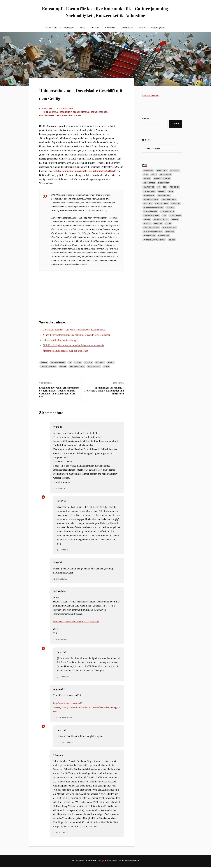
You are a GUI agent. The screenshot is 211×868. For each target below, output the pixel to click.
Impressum (69, 28)
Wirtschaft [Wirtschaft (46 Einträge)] (164, 236)
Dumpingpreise (58, 370)
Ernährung (52, 120)
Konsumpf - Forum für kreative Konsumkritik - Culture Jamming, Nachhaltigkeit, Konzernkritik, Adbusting (106, 12)
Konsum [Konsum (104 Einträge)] (170, 207)
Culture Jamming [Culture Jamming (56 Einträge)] (162, 179)
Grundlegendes (99, 120)
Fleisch (88, 370)
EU (70, 370)
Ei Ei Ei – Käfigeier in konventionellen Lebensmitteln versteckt (73, 353)
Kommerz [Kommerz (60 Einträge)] (176, 203)
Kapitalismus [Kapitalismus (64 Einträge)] (162, 203)
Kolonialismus (77, 374)
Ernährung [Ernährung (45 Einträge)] (149, 187)
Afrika (44, 370)
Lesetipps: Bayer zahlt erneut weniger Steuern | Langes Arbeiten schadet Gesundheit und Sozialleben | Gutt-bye (59, 400)
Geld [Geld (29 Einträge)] (171, 191)
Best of (142, 28)
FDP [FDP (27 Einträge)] (165, 187)
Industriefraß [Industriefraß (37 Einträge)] (169, 199)
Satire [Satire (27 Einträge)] (168, 223)
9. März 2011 (68, 116)
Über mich (110, 28)
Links (83, 28)
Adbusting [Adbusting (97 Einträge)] (162, 171)
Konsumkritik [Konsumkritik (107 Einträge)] (150, 211)
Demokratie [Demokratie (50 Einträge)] (149, 183)
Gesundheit (66, 120)
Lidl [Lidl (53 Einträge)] (165, 215)
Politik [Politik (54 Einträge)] (147, 223)
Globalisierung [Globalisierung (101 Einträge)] (151, 199)
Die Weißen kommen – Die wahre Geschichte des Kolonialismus (74, 337)
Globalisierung (81, 120)
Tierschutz (61, 123)
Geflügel (100, 370)
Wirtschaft (75, 123)
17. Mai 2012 (62, 841)
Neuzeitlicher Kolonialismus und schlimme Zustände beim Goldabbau (77, 343)
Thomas (58, 763)
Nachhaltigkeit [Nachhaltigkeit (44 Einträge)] (161, 219)
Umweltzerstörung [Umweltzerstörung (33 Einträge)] (153, 232)
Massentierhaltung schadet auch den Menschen (65, 358)
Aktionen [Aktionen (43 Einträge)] (175, 171)
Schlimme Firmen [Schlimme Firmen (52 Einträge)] (151, 228)
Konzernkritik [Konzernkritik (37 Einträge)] (168, 211)
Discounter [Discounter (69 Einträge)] (164, 183)
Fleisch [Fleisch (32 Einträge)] (162, 191)
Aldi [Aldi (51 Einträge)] (146, 175)
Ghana (111, 370)
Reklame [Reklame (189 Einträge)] (158, 223)
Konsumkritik (47, 123)
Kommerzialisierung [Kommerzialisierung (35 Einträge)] (153, 207)
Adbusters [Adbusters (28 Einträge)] (149, 171)
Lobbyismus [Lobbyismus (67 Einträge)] (175, 215)
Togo (106, 374)
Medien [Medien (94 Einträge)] (147, 219)
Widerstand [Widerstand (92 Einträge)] (149, 236)
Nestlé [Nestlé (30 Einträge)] (175, 219)
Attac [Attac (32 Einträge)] (154, 175)
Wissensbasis (127, 28)
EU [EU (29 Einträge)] (159, 187)
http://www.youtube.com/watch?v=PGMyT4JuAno (78, 629)
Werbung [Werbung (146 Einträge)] (170, 232)
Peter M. (49, 116)
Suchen (145, 118)
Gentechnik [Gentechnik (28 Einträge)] (149, 195)
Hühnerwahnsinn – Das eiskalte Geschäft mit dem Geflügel (74, 97)
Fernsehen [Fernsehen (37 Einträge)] (175, 187)
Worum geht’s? (158, 28)
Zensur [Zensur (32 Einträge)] (172, 240)
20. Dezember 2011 (65, 725)
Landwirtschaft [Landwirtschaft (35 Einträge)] (152, 215)
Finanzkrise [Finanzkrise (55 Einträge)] (149, 191)
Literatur (95, 28)
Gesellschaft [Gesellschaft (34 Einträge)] (164, 195)
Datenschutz (52, 28)
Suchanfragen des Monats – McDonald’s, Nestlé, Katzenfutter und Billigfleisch (104, 398)
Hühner (63, 374)
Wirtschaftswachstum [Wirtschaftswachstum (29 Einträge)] (155, 240)
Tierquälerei (94, 374)
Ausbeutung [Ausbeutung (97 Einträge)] (166, 175)
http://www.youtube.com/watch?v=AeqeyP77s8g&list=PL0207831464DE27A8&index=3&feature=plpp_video (87, 715)
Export (78, 370)
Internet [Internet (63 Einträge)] (148, 203)
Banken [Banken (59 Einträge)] (147, 179)
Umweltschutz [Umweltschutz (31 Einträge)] (170, 228)
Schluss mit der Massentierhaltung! (60, 348)
